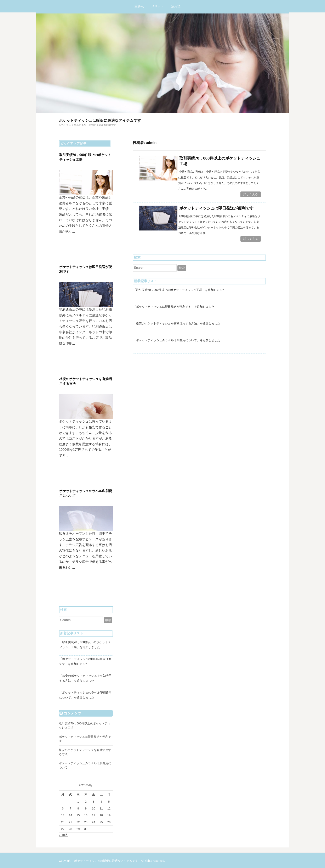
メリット (158, 6)
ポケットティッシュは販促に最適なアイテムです (100, 121)
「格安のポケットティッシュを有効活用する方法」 (166, 323)
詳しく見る (251, 194)
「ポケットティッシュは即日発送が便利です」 (164, 306)
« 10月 (63, 835)
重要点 (139, 6)
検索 (182, 268)
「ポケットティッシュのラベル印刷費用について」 (166, 340)
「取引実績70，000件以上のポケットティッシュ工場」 (169, 289)
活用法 (176, 6)
